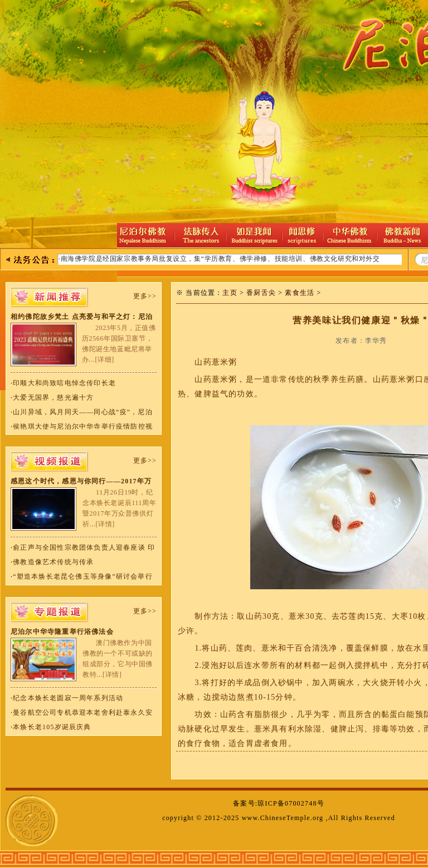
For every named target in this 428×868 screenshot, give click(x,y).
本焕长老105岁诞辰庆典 (52, 727)
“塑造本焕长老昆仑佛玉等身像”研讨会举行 (83, 576)
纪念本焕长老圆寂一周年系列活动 (68, 698)
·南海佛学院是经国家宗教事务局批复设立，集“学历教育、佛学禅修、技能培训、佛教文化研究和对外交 (219, 259)
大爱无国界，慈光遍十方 (53, 397)
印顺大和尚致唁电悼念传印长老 (64, 383)
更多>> (145, 296)
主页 (230, 293)
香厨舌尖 (261, 293)
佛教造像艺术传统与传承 (53, 562)
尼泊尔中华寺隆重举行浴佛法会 (62, 632)
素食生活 (300, 293)
